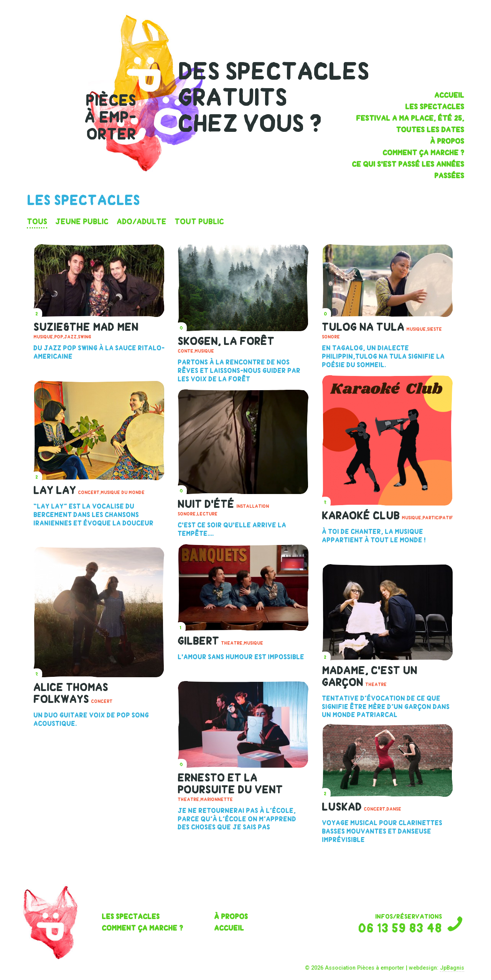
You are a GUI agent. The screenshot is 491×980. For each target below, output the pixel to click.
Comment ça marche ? (423, 153)
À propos (447, 141)
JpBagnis (452, 968)
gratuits (232, 98)
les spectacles (435, 107)
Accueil (449, 95)
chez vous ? (250, 124)
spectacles (297, 71)
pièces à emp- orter (110, 117)
